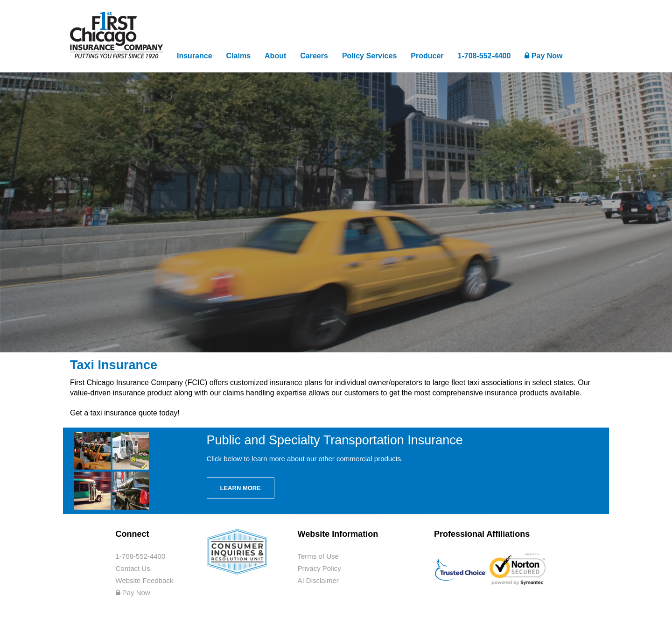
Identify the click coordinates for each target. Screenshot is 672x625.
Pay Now (543, 56)
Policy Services (369, 56)
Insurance (195, 56)
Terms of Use (318, 556)
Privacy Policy (319, 568)
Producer (427, 56)
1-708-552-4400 (484, 56)
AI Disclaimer (318, 580)
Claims (238, 56)
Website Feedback (145, 580)
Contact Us (133, 568)
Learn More (241, 488)
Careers (314, 56)
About (275, 56)
